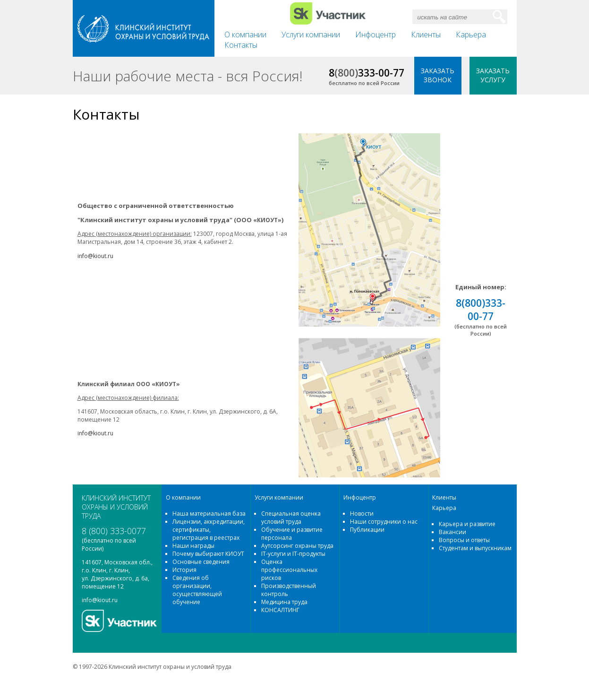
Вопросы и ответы (464, 540)
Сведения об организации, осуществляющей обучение (197, 590)
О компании (245, 35)
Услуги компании (311, 35)
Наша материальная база (209, 514)
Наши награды (193, 546)
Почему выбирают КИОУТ (208, 554)
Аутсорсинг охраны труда (297, 546)
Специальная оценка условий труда (291, 518)
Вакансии (452, 532)
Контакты (241, 45)
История (184, 570)
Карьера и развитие (467, 524)
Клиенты (426, 35)
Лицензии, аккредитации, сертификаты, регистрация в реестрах (209, 530)
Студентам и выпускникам (475, 548)
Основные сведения (201, 562)
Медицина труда (284, 602)
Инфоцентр (376, 35)
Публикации (367, 530)
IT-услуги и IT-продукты (293, 554)
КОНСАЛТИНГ (280, 610)
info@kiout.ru (100, 600)
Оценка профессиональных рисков (289, 570)
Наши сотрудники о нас (384, 522)
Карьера (471, 35)
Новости (362, 514)
